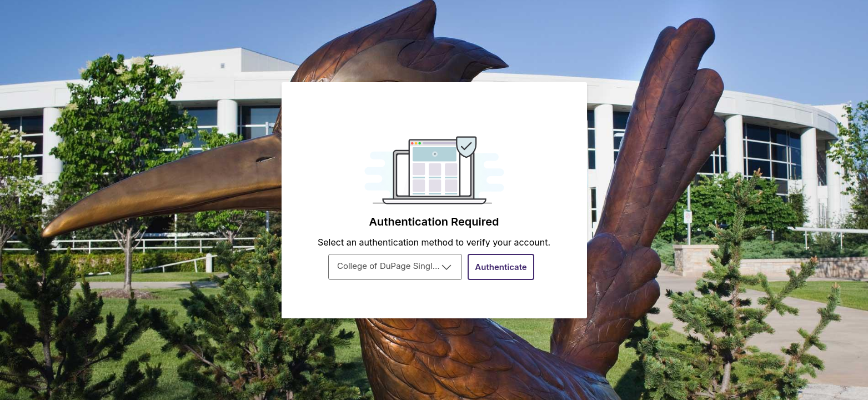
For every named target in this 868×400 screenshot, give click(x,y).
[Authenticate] (501, 267)
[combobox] (395, 267)
